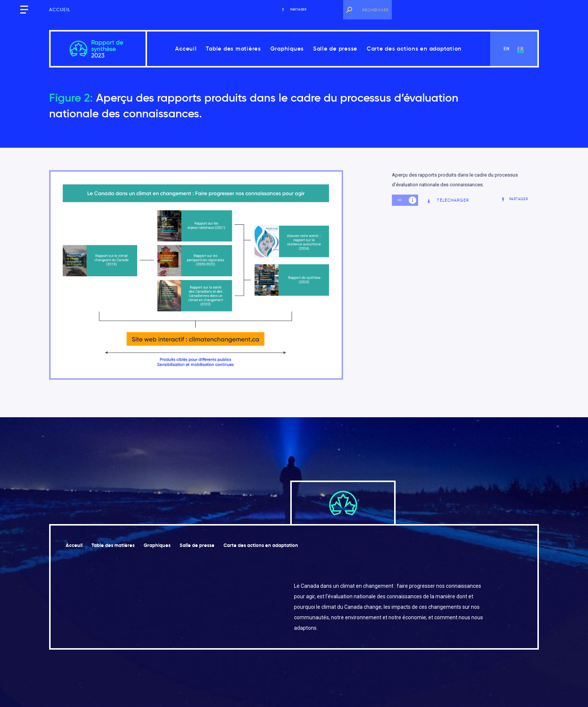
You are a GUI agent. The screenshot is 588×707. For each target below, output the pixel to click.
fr (520, 49)
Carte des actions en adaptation (414, 49)
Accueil (60, 10)
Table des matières (233, 49)
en (507, 49)
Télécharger (448, 200)
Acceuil (186, 49)
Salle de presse (335, 49)
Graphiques (287, 49)
